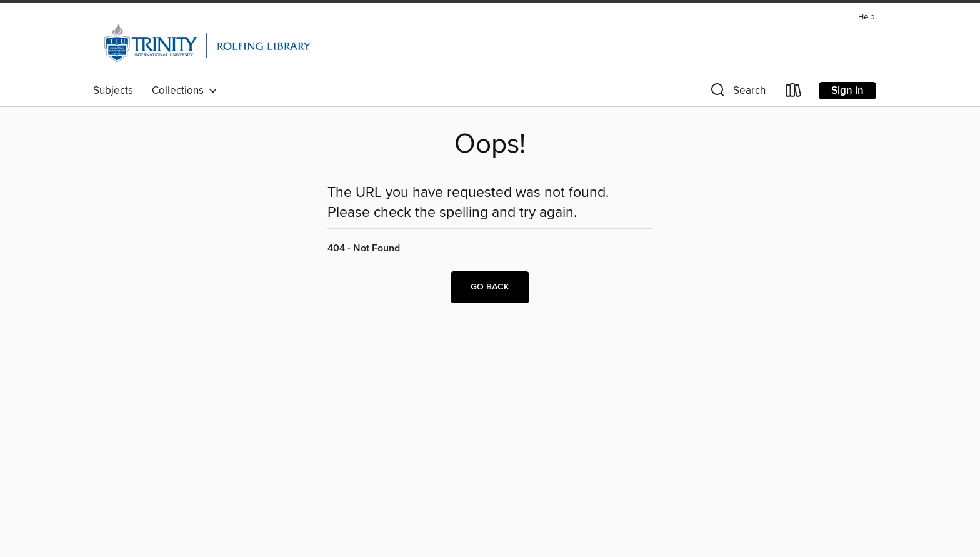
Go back (490, 287)
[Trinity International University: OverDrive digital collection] (207, 43)
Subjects (113, 91)
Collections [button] (185, 91)
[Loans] (794, 93)
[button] (737, 93)
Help (866, 17)
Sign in (847, 91)
